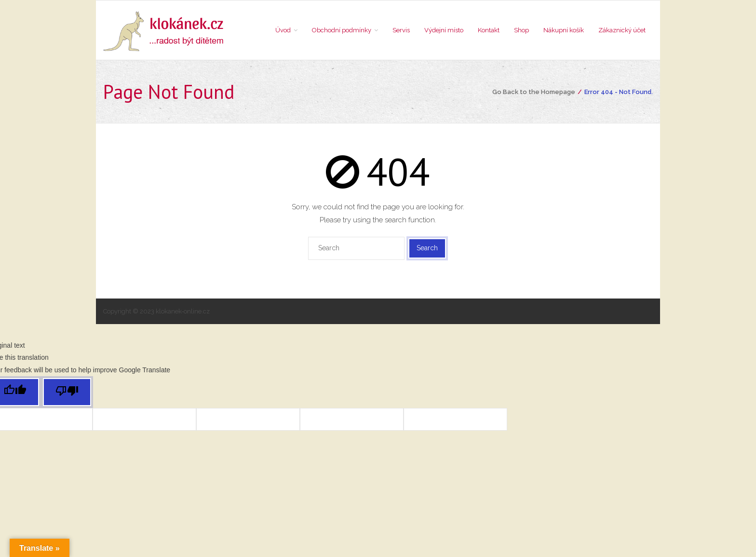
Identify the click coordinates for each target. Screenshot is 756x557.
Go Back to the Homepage (534, 92)
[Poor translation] (67, 392)
